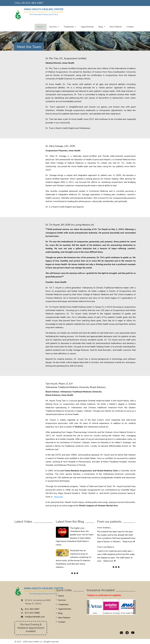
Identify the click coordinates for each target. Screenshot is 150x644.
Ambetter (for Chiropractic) (113, 613)
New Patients (116, 27)
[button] (88, 607)
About (40, 27)
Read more (129, 542)
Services (53, 27)
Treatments (69, 27)
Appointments (87, 27)
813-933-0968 (32, 613)
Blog (101, 27)
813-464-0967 (35, 3)
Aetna (95, 613)
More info (58, 497)
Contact (130, 27)
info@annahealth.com (35, 617)
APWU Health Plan (127, 613)
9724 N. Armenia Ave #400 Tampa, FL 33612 (38, 602)
